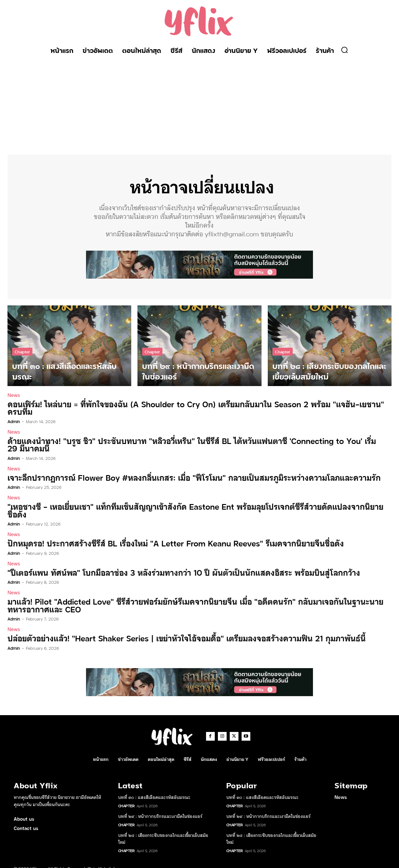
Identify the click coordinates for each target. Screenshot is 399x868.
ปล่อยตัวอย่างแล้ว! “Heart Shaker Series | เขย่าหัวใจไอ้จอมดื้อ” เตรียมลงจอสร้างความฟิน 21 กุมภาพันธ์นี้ (179, 629)
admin (14, 421)
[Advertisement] (199, 105)
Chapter (22, 352)
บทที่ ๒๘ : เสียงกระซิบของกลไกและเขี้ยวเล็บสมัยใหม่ (163, 829)
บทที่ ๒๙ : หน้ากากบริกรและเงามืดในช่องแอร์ (160, 807)
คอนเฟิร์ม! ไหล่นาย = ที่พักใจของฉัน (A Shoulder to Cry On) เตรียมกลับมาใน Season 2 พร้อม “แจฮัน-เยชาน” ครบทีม (195, 408)
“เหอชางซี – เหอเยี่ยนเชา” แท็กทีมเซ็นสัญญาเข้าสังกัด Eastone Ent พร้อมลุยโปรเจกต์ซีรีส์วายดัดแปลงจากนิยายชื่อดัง (195, 506)
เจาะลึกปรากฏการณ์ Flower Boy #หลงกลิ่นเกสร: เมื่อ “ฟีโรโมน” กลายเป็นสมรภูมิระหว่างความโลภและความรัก (186, 477)
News (14, 395)
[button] (344, 50)
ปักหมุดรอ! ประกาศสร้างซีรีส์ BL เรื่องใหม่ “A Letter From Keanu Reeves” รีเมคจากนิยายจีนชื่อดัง (168, 535)
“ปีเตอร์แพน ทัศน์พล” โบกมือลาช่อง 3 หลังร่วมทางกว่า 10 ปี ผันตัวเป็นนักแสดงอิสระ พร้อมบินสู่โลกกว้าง (175, 564)
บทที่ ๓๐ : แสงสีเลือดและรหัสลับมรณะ (154, 788)
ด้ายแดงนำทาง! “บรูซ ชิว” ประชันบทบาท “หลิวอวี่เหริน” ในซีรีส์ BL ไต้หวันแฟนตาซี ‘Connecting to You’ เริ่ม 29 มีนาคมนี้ (189, 444)
